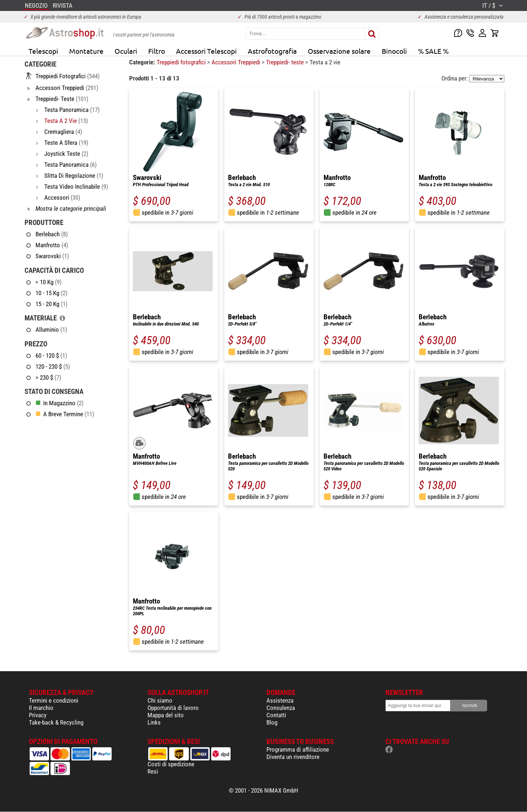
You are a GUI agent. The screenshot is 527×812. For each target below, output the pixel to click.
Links (154, 722)
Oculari (126, 51)
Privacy (38, 715)
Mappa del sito (166, 715)
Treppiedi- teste (286, 62)
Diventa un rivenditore (293, 757)
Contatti (276, 715)
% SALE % (433, 51)
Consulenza (281, 708)
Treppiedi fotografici (182, 62)
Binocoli (394, 51)
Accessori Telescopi (206, 51)
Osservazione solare (339, 51)
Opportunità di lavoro (173, 708)
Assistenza (280, 700)
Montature (86, 51)
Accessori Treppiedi (237, 62)
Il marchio (41, 708)
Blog (272, 722)
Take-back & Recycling (56, 722)
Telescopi (43, 51)
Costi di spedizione (171, 764)
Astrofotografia (272, 51)
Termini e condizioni (54, 700)
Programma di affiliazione (298, 749)
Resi (153, 771)
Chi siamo (160, 700)
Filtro (157, 51)
